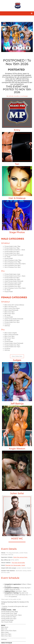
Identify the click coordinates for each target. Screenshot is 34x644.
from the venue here (20, 557)
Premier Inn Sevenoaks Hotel (15, 565)
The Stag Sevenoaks (18, 563)
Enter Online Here (17, 356)
